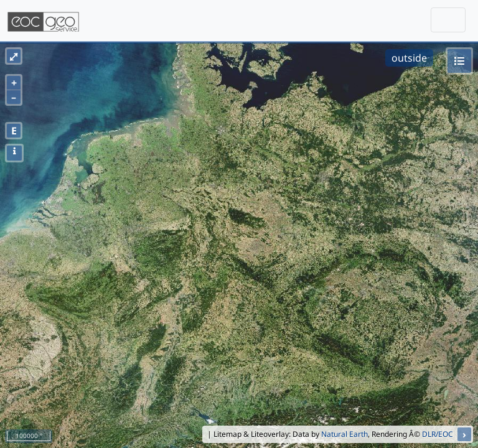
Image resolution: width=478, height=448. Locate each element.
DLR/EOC (438, 434)
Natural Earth (344, 434)
